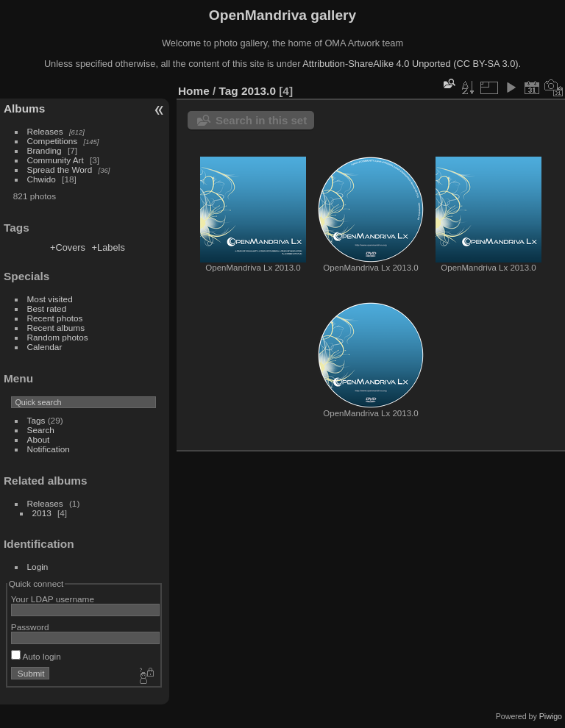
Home (194, 91)
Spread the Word (60, 169)
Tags (36, 420)
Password (30, 627)
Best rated (47, 308)
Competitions (53, 141)
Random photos (58, 337)
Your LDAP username (53, 599)
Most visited (50, 299)
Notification (49, 449)
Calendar (45, 347)
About (39, 439)
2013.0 (259, 91)
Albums (24, 108)
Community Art (56, 160)
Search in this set (261, 120)
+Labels (109, 247)
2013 (42, 513)
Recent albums (56, 328)
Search (41, 430)
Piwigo (551, 716)
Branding (45, 150)
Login (38, 567)
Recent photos (55, 318)
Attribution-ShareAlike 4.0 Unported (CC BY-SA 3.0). (412, 64)
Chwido (42, 179)
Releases (45, 131)
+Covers (68, 247)
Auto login (36, 656)
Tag (229, 91)
